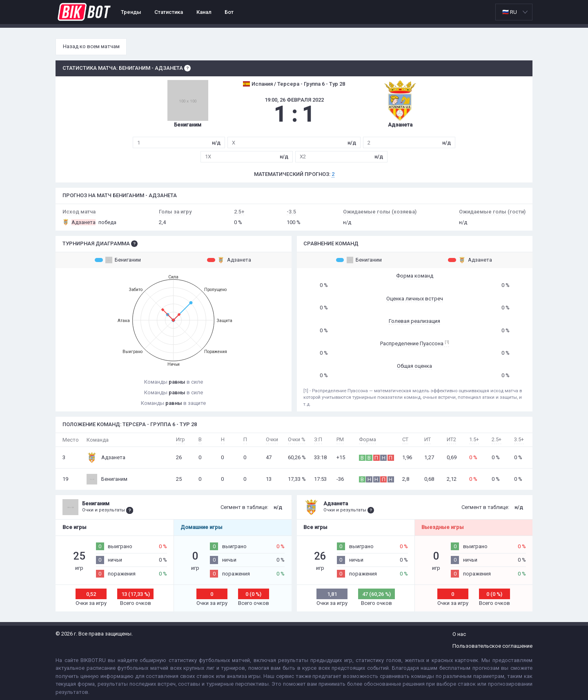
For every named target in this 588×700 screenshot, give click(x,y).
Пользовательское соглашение (492, 646)
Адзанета (229, 260)
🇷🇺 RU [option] (510, 12)
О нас (459, 634)
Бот (229, 12)
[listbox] (514, 12)
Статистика (169, 12)
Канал (204, 12)
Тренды (131, 12)
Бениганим (118, 260)
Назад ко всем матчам (91, 46)
